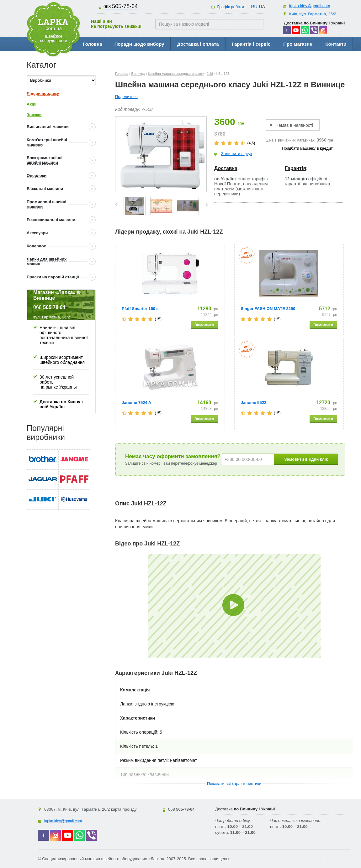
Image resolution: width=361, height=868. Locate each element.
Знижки (34, 115)
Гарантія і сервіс (251, 44)
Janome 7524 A (136, 403)
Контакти (336, 44)
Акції (32, 104)
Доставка (226, 168)
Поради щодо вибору (139, 44)
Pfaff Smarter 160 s (140, 309)
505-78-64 (121, 6)
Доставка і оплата (198, 44)
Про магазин (298, 44)
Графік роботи (231, 7)
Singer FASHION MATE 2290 (268, 309)
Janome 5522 (254, 403)
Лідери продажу (43, 93)
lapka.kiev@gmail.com (310, 6)
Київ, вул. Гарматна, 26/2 (313, 14)
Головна (93, 44)
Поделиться (126, 97)
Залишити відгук (237, 154)
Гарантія (295, 168)
